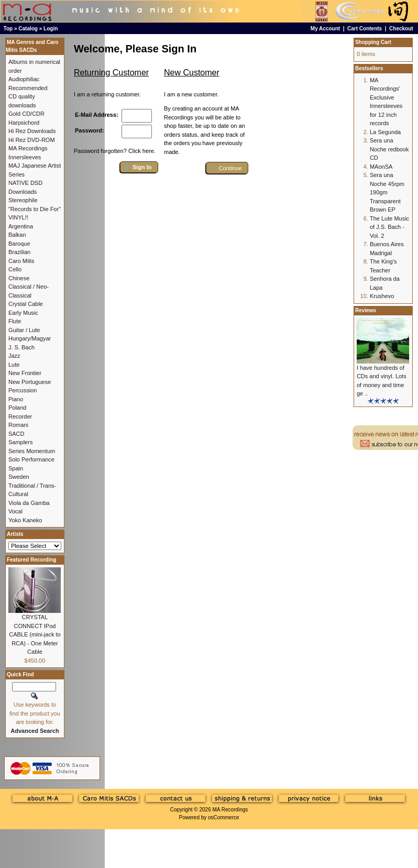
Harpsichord (24, 123)
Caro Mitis (21, 261)
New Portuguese (30, 382)
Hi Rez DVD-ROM (32, 140)
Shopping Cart (373, 42)
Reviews (366, 310)
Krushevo (382, 296)
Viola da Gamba (29, 503)
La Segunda (385, 132)
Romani (18, 425)
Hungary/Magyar (30, 338)
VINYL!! (18, 217)
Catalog (28, 29)
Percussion (23, 390)
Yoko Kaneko (25, 520)
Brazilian (19, 252)
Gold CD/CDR (26, 114)
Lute (14, 365)
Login (51, 29)
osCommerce (223, 817)
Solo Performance (31, 459)
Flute (15, 321)
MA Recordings (230, 810)
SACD (16, 434)
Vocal (15, 511)
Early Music (23, 313)
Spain (16, 468)
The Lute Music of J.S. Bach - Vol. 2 (389, 227)
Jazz (14, 356)
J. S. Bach (21, 347)
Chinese (19, 278)
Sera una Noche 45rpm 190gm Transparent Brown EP (387, 192)
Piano (16, 399)
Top (8, 29)
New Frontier (25, 373)
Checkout (401, 29)
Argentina (21, 226)
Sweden (19, 477)
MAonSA (381, 167)
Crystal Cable (26, 304)
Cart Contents (365, 29)
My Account (325, 29)
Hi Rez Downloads (32, 131)
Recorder (20, 416)
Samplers (20, 442)
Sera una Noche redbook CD (389, 149)
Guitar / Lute (24, 330)
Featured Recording (31, 560)
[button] (139, 167)
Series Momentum (32, 451)
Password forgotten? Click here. (115, 151)
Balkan (17, 235)
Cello (15, 269)
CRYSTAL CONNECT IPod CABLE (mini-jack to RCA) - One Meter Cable (35, 634)
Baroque (19, 244)
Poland (17, 408)
